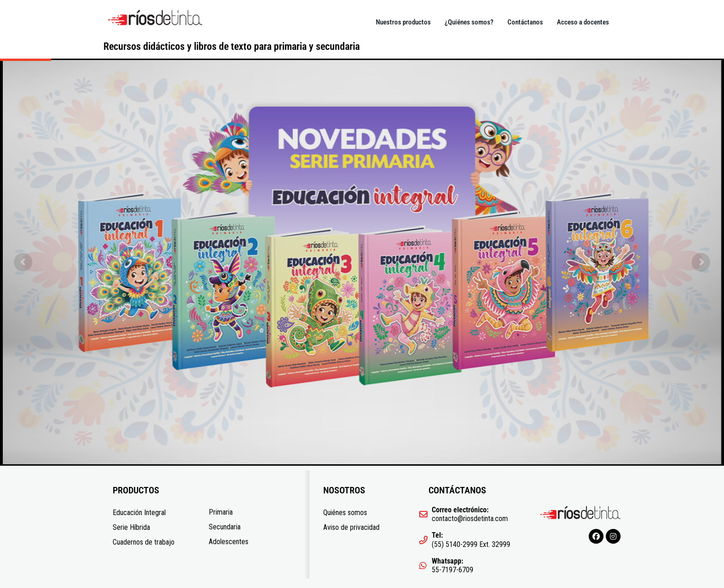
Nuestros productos (403, 22)
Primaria (221, 512)
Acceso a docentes (583, 22)
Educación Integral (139, 513)
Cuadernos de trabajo (144, 542)
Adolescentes (229, 542)
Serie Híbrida (131, 527)
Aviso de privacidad (351, 527)
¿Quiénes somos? (469, 22)
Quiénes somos (345, 513)
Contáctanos (525, 22)
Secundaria (225, 527)
